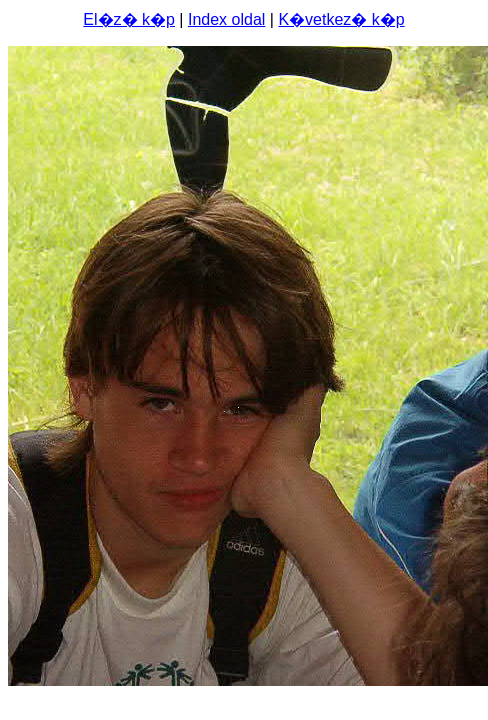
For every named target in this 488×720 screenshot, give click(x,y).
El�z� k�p (129, 19)
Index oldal (226, 19)
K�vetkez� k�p (341, 19)
